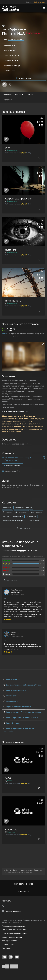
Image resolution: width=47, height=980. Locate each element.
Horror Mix (11, 250)
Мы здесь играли (23, 78)
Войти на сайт (39, 2)
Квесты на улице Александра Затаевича (22, 712)
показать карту (12, 460)
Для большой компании (23, 508)
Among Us (11, 830)
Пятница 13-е (13, 301)
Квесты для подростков (15, 690)
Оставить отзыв (23, 528)
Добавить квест (8, 944)
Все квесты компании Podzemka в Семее (22, 685)
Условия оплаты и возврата (13, 937)
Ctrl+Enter (16, 922)
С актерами (7, 512)
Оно (7, 148)
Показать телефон (12, 466)
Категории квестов (9, 941)
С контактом (32, 516)
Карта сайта (7, 948)
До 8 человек (34, 521)
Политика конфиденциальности (14, 933)
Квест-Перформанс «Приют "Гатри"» (21, 718)
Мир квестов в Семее (23, 884)
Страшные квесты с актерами (14, 521)
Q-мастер (7, 574)
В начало (23, 892)
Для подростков (21, 512)
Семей (28, 2)
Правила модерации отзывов (13, 926)
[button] (43, 344)
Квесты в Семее (12, 680)
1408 (8, 778)
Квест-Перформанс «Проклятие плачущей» (19, 730)
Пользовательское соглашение (14, 930)
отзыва (5, 334)
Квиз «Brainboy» (12, 723)
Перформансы (18, 516)
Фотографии (9, 100)
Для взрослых (36, 512)
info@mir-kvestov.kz (14, 911)
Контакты (19, 95)
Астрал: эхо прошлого (18, 199)
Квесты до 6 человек (14, 696)
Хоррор (6, 516)
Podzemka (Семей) (16, 39)
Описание (8, 95)
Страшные (7, 508)
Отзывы (31, 94)
